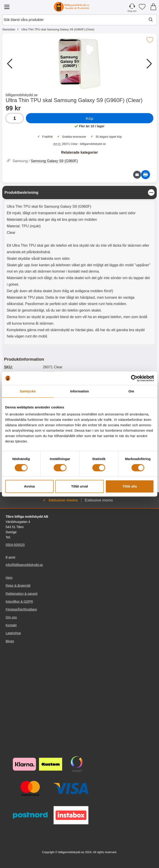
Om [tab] (131, 391)
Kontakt (11, 625)
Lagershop (13, 633)
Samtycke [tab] (28, 391)
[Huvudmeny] (7, 7)
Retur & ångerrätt (18, 586)
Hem (9, 578)
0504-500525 (15, 545)
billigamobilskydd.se (22, 95)
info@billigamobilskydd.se (24, 565)
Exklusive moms (99, 500)
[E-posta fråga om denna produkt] (137, 175)
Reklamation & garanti (22, 593)
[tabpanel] (79, 266)
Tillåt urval (79, 486)
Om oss (11, 617)
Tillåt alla (130, 486)
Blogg (10, 641)
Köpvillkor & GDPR (19, 601)
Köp (90, 118)
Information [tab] (80, 391)
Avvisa (29, 486)
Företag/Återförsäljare (21, 609)
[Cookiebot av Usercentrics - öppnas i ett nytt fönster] (134, 378)
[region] (79, 193)
